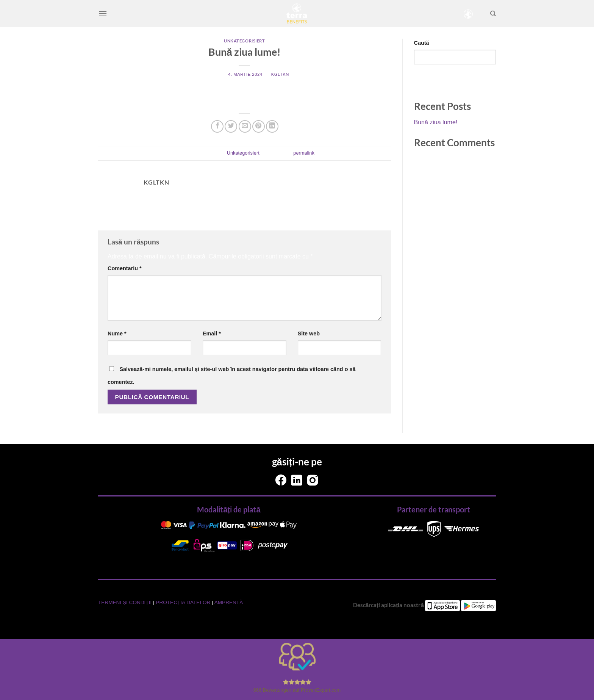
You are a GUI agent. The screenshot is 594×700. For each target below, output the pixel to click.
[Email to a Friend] (245, 126)
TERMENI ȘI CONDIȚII (126, 602)
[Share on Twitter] (231, 126)
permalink (304, 153)
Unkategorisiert (244, 41)
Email (212, 334)
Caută (422, 43)
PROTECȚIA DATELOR (184, 602)
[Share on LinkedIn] (272, 126)
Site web (309, 334)
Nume (117, 334)
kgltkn (280, 74)
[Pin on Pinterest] (259, 126)
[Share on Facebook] (217, 126)
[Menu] (103, 13)
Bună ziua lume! (436, 122)
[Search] (493, 14)
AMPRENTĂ (229, 602)
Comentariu (125, 268)
